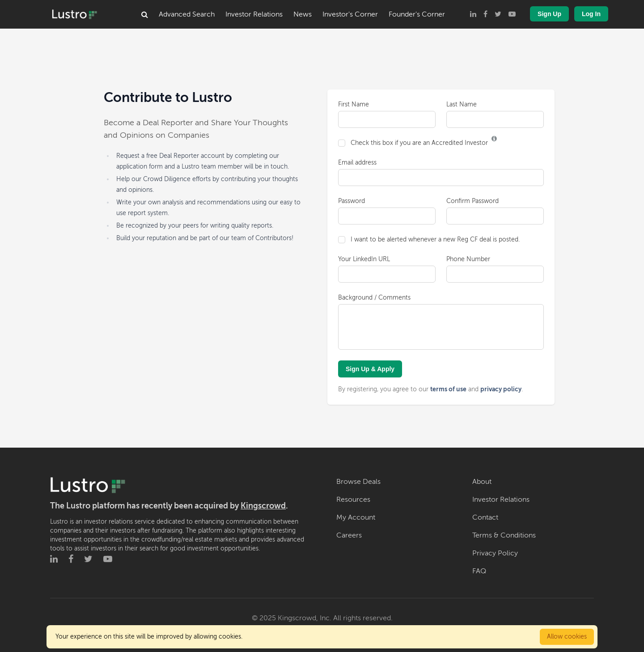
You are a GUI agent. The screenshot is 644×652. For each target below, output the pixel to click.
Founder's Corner (417, 14)
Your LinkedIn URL (364, 259)
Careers (349, 535)
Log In (591, 14)
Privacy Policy (495, 553)
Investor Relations (254, 14)
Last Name (462, 104)
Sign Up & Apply (370, 369)
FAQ (479, 571)
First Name (354, 104)
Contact (485, 517)
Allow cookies (567, 637)
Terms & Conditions (504, 535)
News (303, 14)
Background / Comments (374, 298)
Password (352, 201)
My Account (356, 517)
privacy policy (501, 389)
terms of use (448, 389)
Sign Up (549, 14)
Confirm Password (472, 201)
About (482, 482)
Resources (353, 500)
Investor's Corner (350, 14)
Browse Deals (358, 482)
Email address (357, 163)
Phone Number (468, 259)
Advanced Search (187, 14)
